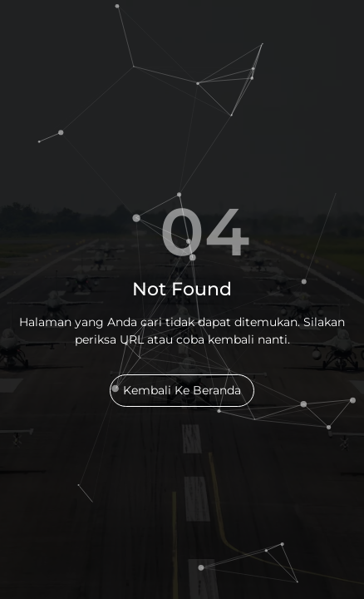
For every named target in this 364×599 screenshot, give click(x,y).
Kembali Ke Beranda (182, 390)
